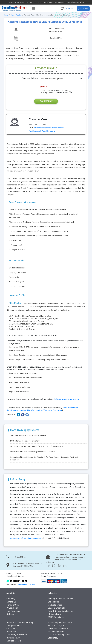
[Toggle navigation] (34, 8)
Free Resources (13, 611)
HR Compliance (55, 614)
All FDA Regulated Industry (60, 623)
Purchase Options (30, 78)
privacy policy (60, 2)
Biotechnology (13, 638)
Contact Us (11, 602)
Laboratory (53, 638)
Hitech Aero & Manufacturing (20, 623)
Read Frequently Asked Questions (42, 131)
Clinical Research (14, 641)
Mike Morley (60, 28)
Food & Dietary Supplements (61, 611)
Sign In (71, 9)
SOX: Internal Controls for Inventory (25, 441)
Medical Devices (55, 605)
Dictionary (11, 614)
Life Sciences (53, 602)
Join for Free (83, 9)
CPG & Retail (12, 629)
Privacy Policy (12, 608)
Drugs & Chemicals (56, 608)
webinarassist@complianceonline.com (70, 557)
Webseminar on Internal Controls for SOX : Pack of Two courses (37, 446)
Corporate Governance (58, 629)
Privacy (32, 585)
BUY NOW (46, 101)
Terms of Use (13, 605)
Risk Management (56, 632)
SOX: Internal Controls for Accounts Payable (28, 435)
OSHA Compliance (56, 617)
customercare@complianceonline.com (49, 128)
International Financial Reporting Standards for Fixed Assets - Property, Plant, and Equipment (44, 458)
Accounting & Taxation (17, 635)
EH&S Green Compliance (59, 635)
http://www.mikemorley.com (67, 399)
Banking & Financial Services (60, 599)
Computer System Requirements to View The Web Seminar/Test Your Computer (42, 409)
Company (11, 599)
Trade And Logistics (57, 626)
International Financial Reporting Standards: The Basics (33, 452)
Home (6, 15)
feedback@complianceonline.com (68, 560)
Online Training (16, 15)
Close (82, 2)
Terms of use (22, 585)
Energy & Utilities (14, 626)
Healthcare (11, 632)
